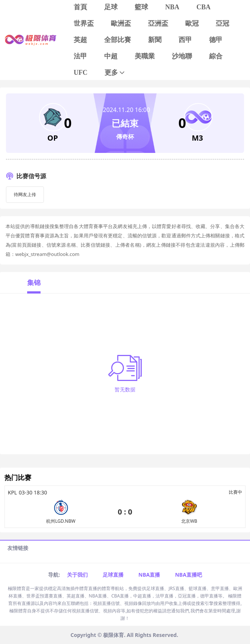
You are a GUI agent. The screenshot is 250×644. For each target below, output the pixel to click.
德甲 (216, 40)
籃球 (141, 7)
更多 (115, 73)
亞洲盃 (158, 23)
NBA (172, 7)
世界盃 (84, 23)
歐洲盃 (121, 23)
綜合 (216, 56)
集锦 (34, 282)
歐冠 (192, 23)
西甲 (185, 40)
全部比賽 (118, 40)
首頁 (80, 7)
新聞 (155, 40)
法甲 (80, 56)
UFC (81, 73)
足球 (111, 7)
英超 (80, 40)
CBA (203, 7)
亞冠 (222, 23)
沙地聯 (182, 56)
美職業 (145, 56)
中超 (111, 56)
